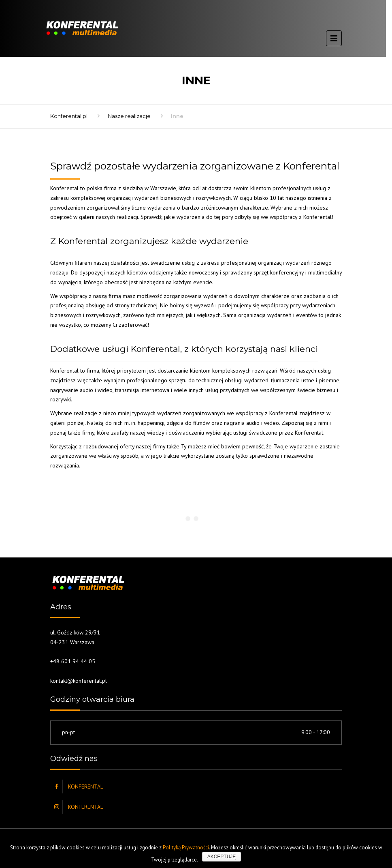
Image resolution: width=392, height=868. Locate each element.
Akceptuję (222, 857)
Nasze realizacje (129, 116)
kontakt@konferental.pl (79, 681)
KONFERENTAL (86, 787)
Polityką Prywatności (186, 848)
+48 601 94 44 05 (73, 661)
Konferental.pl (69, 116)
